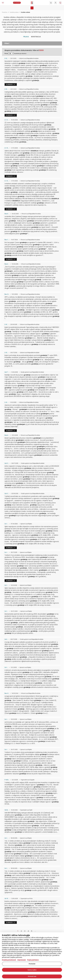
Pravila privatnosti (9, 960)
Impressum (22, 960)
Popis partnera (33, 960)
